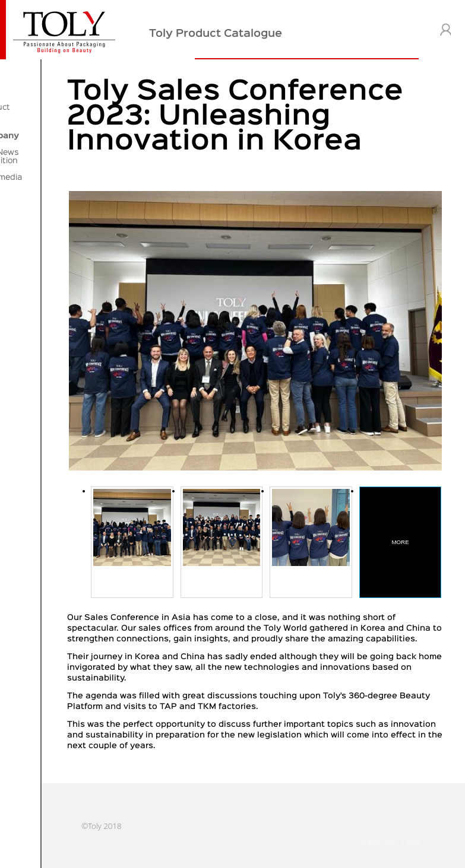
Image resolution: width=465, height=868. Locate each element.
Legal (412, 853)
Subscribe (378, 853)
